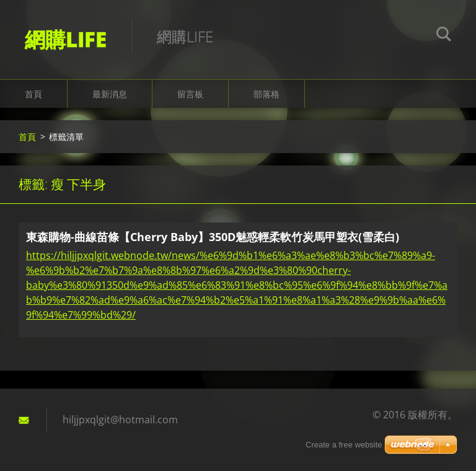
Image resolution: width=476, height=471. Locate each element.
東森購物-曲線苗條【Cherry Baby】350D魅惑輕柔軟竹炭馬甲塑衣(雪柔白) (213, 237)
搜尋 (444, 36)
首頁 (33, 94)
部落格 (267, 94)
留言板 (190, 94)
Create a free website (344, 445)
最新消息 (110, 94)
